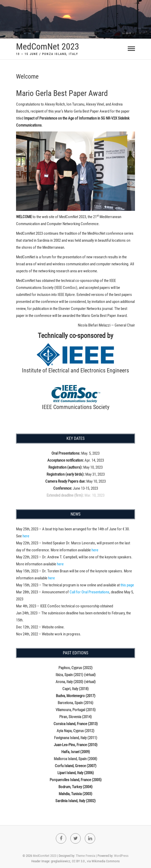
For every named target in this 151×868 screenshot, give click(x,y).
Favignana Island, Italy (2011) (76, 738)
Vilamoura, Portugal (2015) (76, 710)
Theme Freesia (85, 856)
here (26, 536)
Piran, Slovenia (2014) (75, 717)
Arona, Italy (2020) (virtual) (76, 682)
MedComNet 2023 (48, 46)
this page (127, 585)
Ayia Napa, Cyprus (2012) (75, 731)
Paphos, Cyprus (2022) (75, 668)
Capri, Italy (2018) (75, 689)
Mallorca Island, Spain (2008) (75, 759)
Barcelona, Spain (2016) (75, 703)
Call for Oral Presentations (89, 592)
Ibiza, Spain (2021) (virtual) (76, 675)
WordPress (121, 856)
